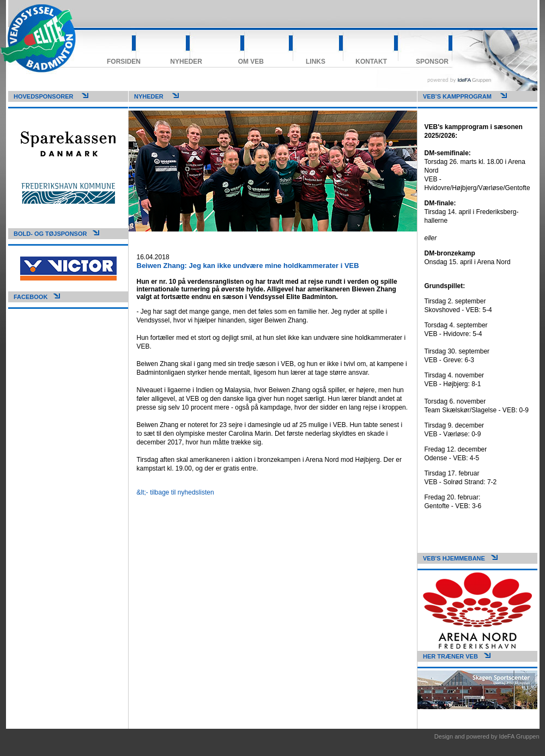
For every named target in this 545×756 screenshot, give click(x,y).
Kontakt (371, 62)
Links (316, 62)
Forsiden (124, 62)
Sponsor (432, 62)
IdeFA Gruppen (519, 736)
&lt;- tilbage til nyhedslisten (175, 492)
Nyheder (186, 62)
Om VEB (251, 62)
